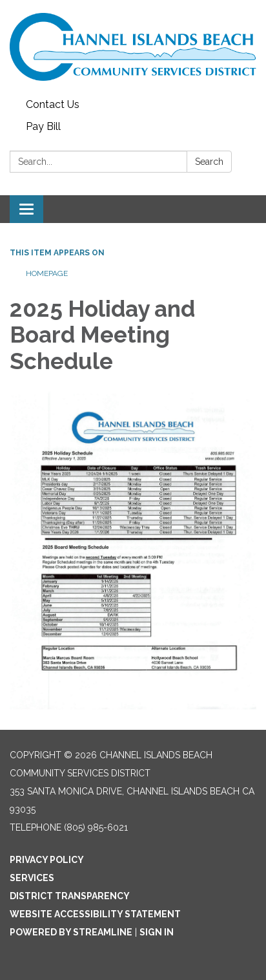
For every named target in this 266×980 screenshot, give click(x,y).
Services (32, 878)
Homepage (47, 273)
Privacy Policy (47, 860)
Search (209, 162)
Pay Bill (43, 126)
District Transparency (70, 896)
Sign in (157, 932)
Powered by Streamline (71, 932)
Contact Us (53, 104)
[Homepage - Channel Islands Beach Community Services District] (133, 47)
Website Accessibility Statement (95, 914)
